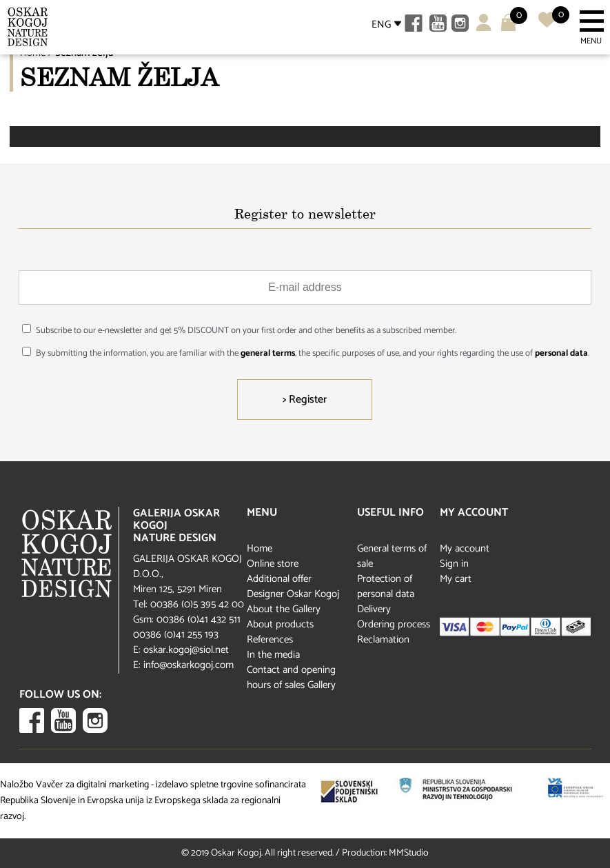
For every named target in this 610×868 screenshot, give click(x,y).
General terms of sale (392, 556)
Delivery (374, 609)
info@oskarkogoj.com (189, 665)
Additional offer (279, 579)
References (270, 639)
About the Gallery (284, 609)
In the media (273, 655)
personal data (561, 353)
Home (260, 548)
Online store (273, 564)
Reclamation (383, 639)
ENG (381, 24)
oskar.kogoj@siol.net (186, 650)
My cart (456, 579)
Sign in (454, 564)
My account (465, 548)
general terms (268, 353)
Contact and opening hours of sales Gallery (291, 677)
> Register (305, 400)
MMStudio (409, 853)
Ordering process (394, 624)
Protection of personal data (386, 586)
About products (280, 624)
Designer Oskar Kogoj (293, 594)
